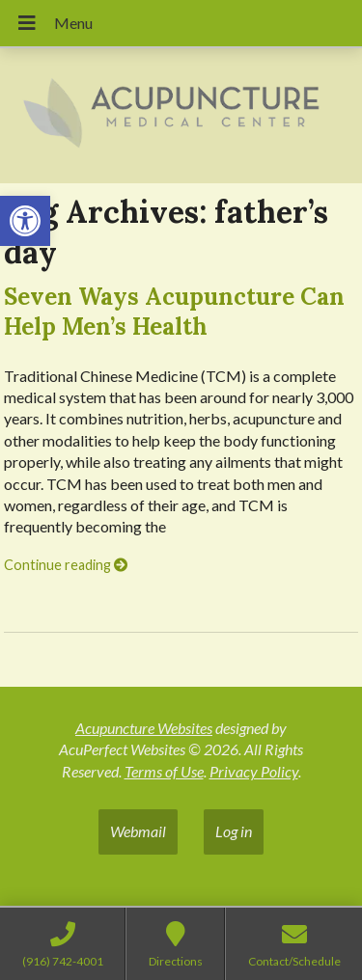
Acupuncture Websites (144, 728)
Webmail (138, 831)
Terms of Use (164, 771)
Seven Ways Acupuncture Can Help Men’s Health (174, 312)
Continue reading (66, 565)
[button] (25, 221)
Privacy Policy (254, 771)
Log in (234, 831)
